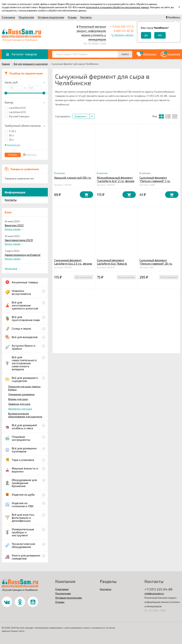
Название (81, 116)
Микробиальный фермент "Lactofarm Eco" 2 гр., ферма (116, 179)
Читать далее (13, 229)
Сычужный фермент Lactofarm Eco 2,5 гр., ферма (73, 262)
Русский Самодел (17, 116)
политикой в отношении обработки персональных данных (117, 7)
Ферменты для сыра (20, 409)
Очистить (31, 155)
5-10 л (10, 131)
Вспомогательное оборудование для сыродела (25, 415)
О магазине (8, 17)
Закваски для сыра (19, 404)
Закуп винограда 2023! (19, 240)
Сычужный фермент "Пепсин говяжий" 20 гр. (156, 262)
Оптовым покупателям (51, 17)
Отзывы (72, 17)
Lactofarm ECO (15, 112)
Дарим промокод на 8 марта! (23, 255)
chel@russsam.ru (154, 593)
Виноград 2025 (14, 225)
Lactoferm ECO (15, 108)
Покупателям (26, 17)
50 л (9, 135)
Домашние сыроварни (21, 394)
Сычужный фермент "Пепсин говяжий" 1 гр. (155, 179)
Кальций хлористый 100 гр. (73, 178)
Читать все (11, 268)
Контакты (86, 17)
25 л (9, 140)
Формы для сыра (18, 399)
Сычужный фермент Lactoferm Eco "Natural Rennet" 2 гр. (112, 263)
